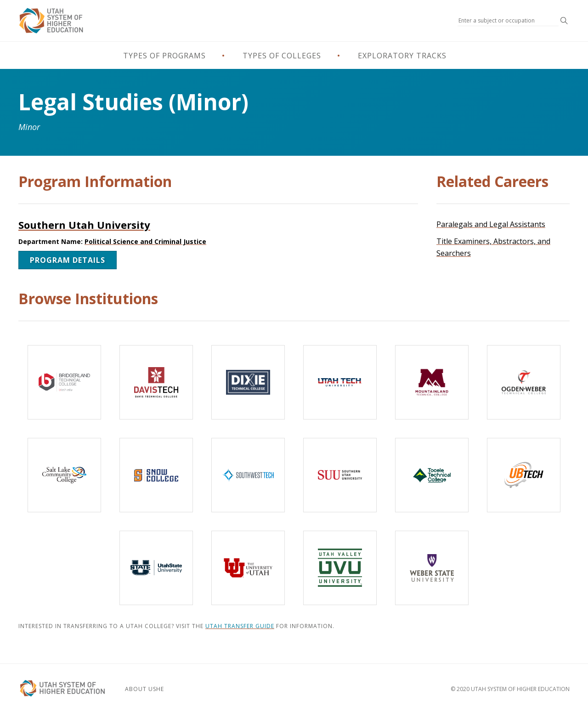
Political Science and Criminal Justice (145, 241)
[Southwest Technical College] (248, 475)
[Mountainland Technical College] (432, 382)
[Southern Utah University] (340, 475)
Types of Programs (164, 56)
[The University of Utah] (248, 568)
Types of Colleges (282, 56)
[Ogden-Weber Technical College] (524, 382)
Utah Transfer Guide (240, 626)
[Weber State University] (432, 568)
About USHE (144, 689)
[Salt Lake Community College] (64, 475)
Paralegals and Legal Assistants (491, 224)
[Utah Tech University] (340, 382)
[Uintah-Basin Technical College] (524, 475)
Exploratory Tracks (402, 56)
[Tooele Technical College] (432, 475)
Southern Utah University (84, 225)
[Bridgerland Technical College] (64, 382)
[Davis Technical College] (156, 382)
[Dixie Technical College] (248, 382)
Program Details (68, 260)
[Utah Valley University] (340, 568)
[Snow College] (156, 475)
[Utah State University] (156, 568)
